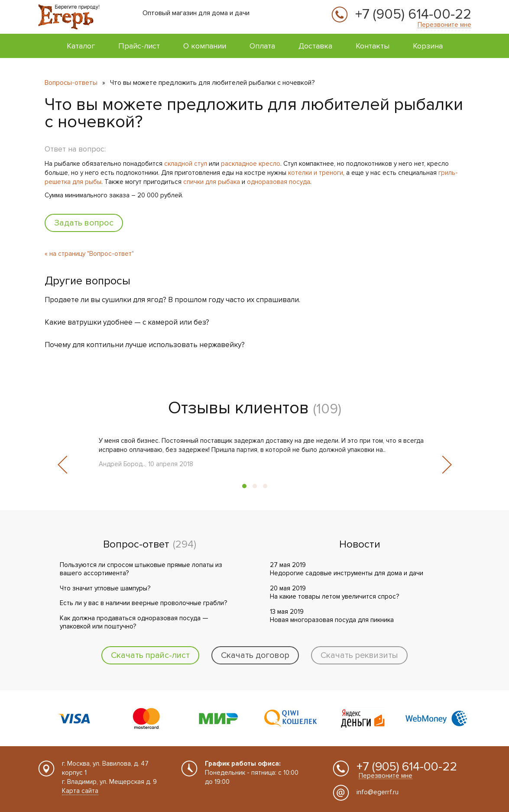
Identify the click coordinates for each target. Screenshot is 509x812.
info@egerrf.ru (378, 792)
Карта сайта (80, 791)
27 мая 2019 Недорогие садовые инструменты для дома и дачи (347, 569)
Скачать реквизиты (359, 655)
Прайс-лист (139, 46)
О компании (205, 46)
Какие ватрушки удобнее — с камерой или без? (127, 322)
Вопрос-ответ (136, 545)
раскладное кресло (251, 164)
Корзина (428, 46)
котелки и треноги (316, 173)
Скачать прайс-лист (150, 655)
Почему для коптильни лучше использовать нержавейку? (145, 345)
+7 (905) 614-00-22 (413, 15)
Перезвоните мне (444, 25)
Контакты (373, 46)
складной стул (186, 164)
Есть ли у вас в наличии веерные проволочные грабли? (143, 603)
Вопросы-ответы (71, 83)
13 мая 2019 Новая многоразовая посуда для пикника (332, 616)
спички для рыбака (212, 182)
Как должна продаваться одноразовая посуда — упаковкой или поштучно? (134, 622)
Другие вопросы (88, 281)
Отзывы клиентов (238, 408)
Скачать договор (255, 655)
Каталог (81, 46)
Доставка (315, 46)
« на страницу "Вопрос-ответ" (89, 254)
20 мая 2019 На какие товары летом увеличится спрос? (334, 593)
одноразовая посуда (279, 182)
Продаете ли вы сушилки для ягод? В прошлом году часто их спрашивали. (172, 300)
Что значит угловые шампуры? (105, 588)
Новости (360, 545)
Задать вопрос (84, 223)
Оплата (262, 46)
